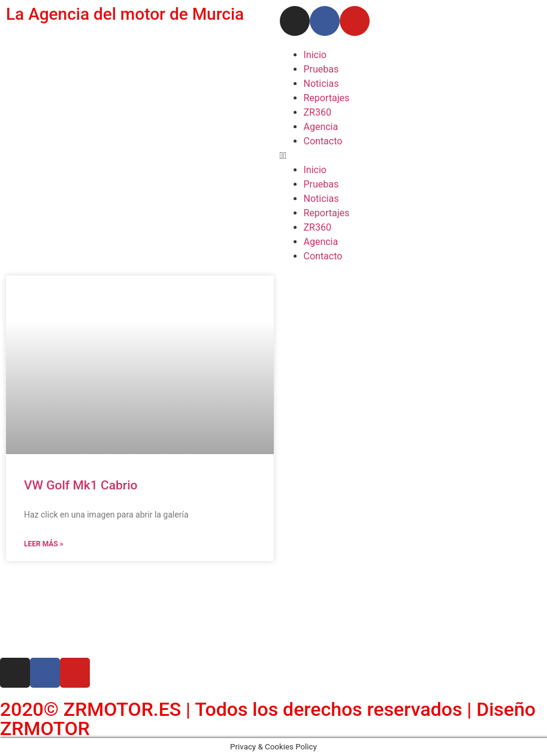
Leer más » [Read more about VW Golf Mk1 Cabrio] (44, 544)
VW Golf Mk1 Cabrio (81, 485)
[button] (411, 156)
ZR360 (318, 112)
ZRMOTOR (45, 728)
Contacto (323, 141)
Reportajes (327, 98)
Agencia (321, 127)
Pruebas (321, 69)
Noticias (321, 84)
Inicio (315, 55)
